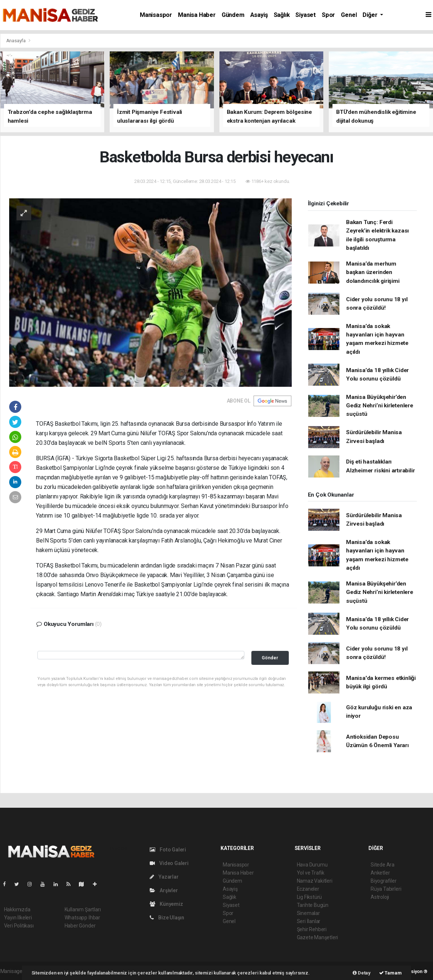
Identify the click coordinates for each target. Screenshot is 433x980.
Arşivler (164, 890)
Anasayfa (17, 41)
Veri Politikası (19, 926)
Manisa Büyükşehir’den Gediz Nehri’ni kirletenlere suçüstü (380, 406)
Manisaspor (156, 15)
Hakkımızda (17, 909)
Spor (328, 15)
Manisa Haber (197, 15)
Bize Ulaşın (167, 918)
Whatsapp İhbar (82, 918)
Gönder (270, 658)
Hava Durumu (312, 865)
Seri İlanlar (309, 921)
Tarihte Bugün (313, 905)
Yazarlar (164, 877)
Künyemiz (166, 904)
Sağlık (282, 15)
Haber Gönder (80, 926)
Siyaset (306, 15)
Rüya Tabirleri (386, 889)
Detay (362, 973)
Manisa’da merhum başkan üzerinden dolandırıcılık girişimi (373, 272)
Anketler (380, 873)
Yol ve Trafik (311, 873)
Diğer (371, 15)
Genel (349, 15)
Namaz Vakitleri (315, 881)
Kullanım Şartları (83, 909)
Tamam (390, 973)
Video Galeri (169, 863)
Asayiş (259, 15)
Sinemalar (308, 913)
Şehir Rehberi (312, 929)
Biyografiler (384, 881)
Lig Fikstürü (310, 897)
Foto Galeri (168, 850)
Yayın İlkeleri (18, 918)
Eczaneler (308, 889)
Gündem (233, 15)
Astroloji (380, 897)
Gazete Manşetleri (318, 937)
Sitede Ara (383, 865)
